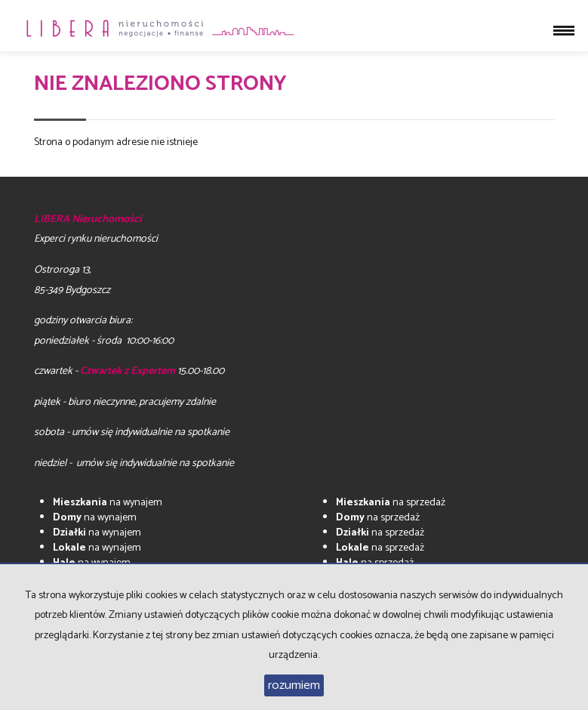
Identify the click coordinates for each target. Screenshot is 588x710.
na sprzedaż (391, 503)
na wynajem (108, 503)
